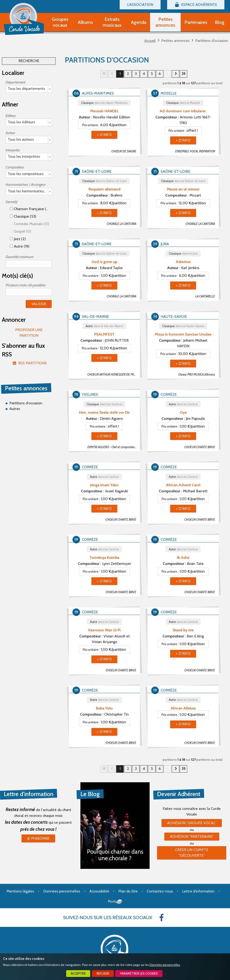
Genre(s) (12, 202)
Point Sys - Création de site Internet (115, 902)
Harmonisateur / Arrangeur (26, 185)
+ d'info (104, 135)
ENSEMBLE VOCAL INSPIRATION (195, 151)
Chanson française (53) (31, 209)
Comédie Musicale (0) (29, 224)
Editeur (11, 116)
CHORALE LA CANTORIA (122, 224)
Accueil (150, 41)
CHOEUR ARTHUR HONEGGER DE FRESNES (114, 375)
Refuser (103, 974)
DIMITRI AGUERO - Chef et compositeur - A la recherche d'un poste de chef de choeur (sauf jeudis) (114, 447)
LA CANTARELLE (205, 296)
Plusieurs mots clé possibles (26, 285)
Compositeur (15, 167)
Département (16, 82)
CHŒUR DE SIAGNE (124, 151)
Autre (104, 326)
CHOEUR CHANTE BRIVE (200, 447)
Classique (104, 103)
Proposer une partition (29, 333)
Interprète (13, 150)
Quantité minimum (20, 257)
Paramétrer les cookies (139, 974)
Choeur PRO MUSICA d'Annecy (197, 375)
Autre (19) (20, 246)
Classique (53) (23, 216)
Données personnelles (165, 965)
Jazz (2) (18, 239)
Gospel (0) (20, 231)
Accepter (78, 974)
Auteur (11, 133)
